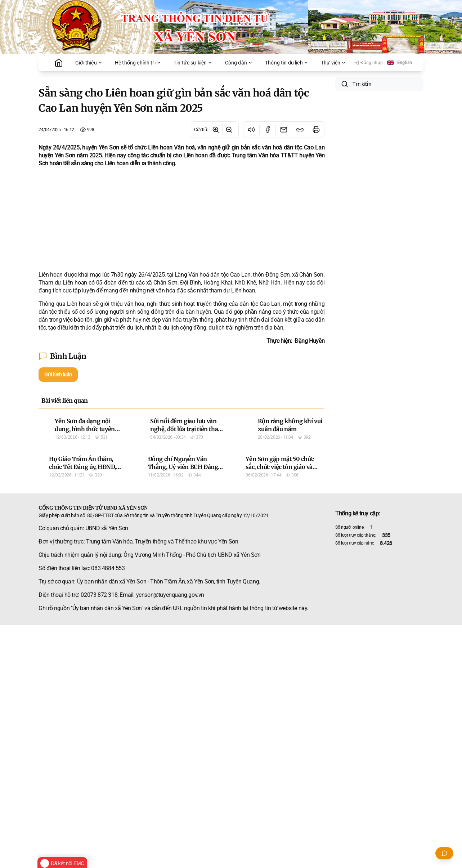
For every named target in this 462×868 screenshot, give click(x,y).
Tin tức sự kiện (193, 63)
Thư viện (333, 63)
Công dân (239, 63)
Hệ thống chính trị (138, 63)
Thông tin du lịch (287, 63)
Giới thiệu (89, 63)
